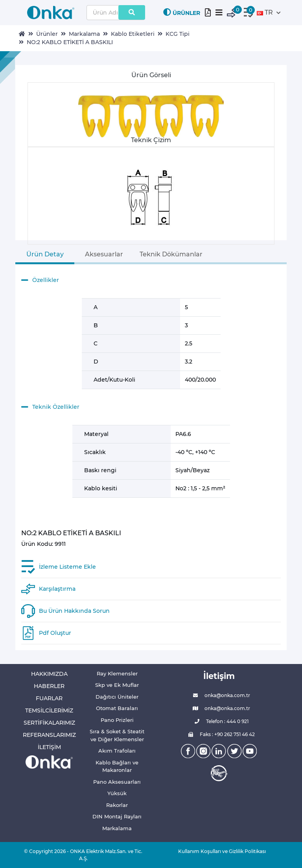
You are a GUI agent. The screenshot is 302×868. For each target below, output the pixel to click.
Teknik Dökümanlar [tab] (171, 254)
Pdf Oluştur (55, 633)
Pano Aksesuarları (117, 782)
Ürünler (47, 34)
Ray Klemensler (117, 673)
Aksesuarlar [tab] (104, 254)
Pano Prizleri (117, 720)
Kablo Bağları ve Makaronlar (117, 766)
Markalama (84, 34)
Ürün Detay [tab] (45, 254)
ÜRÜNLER (182, 12)
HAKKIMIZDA (49, 674)
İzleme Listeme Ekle (67, 567)
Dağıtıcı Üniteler (117, 697)
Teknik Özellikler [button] (50, 407)
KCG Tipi (178, 34)
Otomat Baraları (117, 708)
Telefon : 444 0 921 (219, 721)
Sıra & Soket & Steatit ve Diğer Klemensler (117, 735)
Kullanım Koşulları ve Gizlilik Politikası (219, 851)
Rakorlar (117, 805)
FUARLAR (49, 698)
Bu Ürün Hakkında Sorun (74, 611)
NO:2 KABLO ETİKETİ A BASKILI (70, 42)
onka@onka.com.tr (219, 696)
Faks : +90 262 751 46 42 (219, 734)
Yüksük (117, 793)
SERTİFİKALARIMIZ (49, 723)
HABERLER (49, 686)
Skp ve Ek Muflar (117, 685)
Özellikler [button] (40, 280)
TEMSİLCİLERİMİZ (49, 710)
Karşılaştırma (57, 589)
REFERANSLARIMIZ (49, 735)
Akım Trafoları (117, 751)
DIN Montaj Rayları (117, 816)
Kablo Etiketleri (133, 34)
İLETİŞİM (49, 747)
